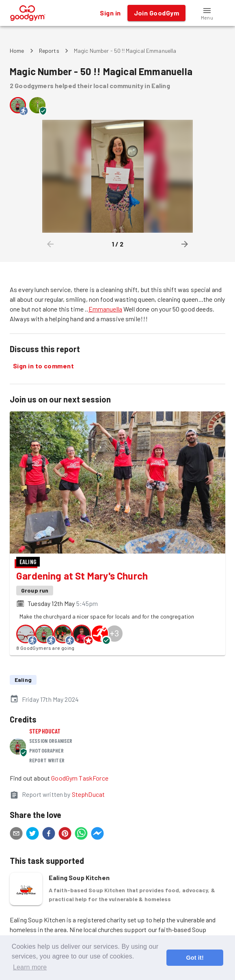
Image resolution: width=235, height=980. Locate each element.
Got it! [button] (195, 958)
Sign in (110, 13)
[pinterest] (65, 835)
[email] (16, 835)
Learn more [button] (30, 967)
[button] (207, 13)
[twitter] (32, 835)
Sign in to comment (43, 366)
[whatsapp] (81, 835)
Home (17, 51)
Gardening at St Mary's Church (82, 576)
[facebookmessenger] (97, 835)
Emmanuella (106, 309)
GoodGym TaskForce (80, 778)
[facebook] (49, 835)
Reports (49, 51)
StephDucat (45, 731)
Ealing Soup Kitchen (79, 877)
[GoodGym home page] (28, 12)
